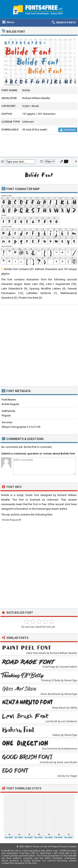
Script (26, 106)
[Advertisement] (39, 146)
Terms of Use (40, 847)
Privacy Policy (58, 847)
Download (68, 130)
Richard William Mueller (36, 98)
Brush (35, 106)
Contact (72, 847)
